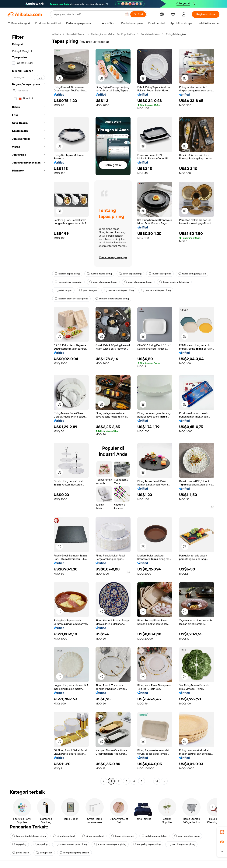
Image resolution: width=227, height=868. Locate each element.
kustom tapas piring (67, 274)
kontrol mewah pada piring (71, 844)
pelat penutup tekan (154, 836)
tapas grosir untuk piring (174, 282)
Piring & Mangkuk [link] (176, 34)
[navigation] (29, 408)
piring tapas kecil (64, 836)
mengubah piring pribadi (74, 853)
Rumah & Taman (76, 34)
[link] (222, 832)
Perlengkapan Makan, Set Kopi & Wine (113, 34)
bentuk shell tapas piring (119, 290)
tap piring (19, 844)
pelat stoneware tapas (103, 282)
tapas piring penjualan (192, 274)
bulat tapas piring (160, 274)
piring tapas (21, 853)
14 (157, 781)
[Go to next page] (164, 781)
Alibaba (56, 34)
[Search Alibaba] (88, 14)
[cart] (173, 15)
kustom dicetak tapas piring (71, 299)
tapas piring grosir (123, 836)
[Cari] (138, 14)
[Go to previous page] (104, 781)
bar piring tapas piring (147, 844)
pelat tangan (63, 290)
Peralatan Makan (150, 34)
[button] (127, 14)
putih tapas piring (130, 274)
